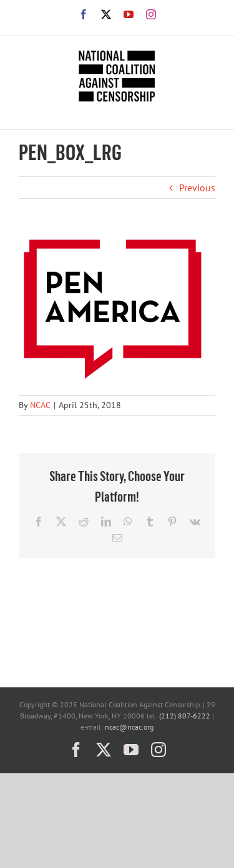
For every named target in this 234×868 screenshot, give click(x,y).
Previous (197, 188)
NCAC (40, 405)
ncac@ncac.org (129, 727)
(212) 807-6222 (185, 716)
